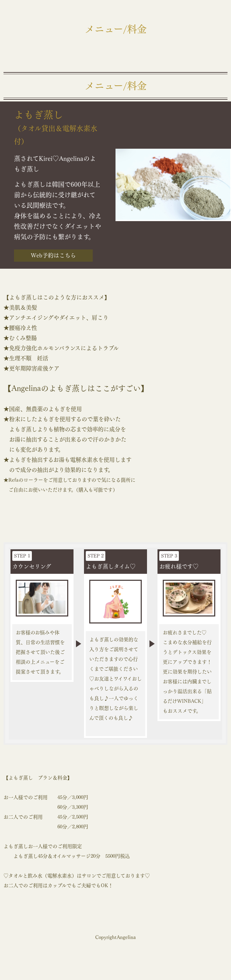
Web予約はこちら (53, 255)
